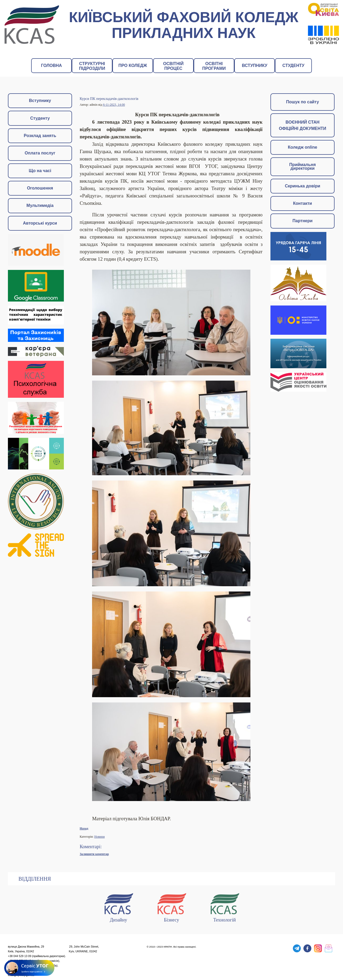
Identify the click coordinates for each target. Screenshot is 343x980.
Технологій (225, 907)
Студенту (40, 118)
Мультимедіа (40, 205)
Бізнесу (171, 907)
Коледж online (302, 147)
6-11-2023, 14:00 (114, 105)
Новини (99, 837)
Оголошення (40, 188)
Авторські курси (40, 223)
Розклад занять (40, 136)
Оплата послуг (40, 153)
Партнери (303, 221)
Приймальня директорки (302, 166)
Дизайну (118, 907)
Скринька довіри (303, 186)
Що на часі (40, 171)
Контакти (303, 203)
